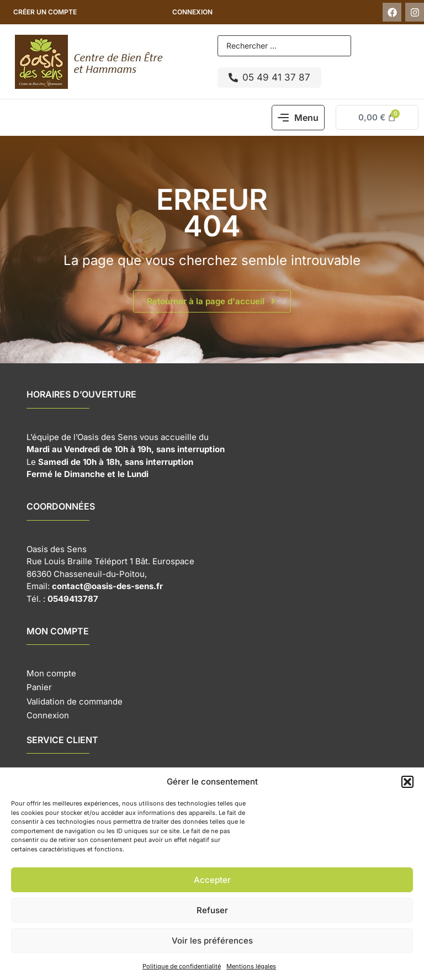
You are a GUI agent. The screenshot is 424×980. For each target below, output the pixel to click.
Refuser (212, 910)
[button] (407, 782)
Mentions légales (251, 966)
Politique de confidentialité (182, 966)
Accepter (212, 880)
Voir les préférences (212, 941)
